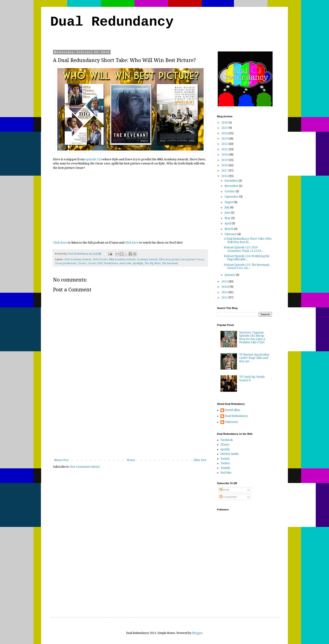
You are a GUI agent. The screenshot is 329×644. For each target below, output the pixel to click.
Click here (60, 243)
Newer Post (61, 460)
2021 (225, 149)
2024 (225, 133)
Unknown (231, 422)
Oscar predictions (66, 263)
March (229, 229)
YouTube (226, 473)
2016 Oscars (100, 259)
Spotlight (138, 263)
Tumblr (225, 468)
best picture (173, 259)
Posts (224, 490)
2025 (225, 128)
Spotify (225, 449)
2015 (225, 282)
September (232, 197)
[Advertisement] (130, 424)
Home (131, 460)
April (228, 223)
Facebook (227, 440)
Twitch (225, 459)
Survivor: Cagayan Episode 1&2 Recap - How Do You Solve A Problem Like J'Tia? (252, 337)
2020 (225, 155)
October (230, 191)
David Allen (232, 410)
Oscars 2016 (95, 263)
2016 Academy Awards (78, 259)
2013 (225, 292)
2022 (225, 144)
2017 (225, 171)
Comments (228, 497)
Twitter (225, 463)
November (232, 186)
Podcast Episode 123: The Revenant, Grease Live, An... (247, 266)
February (231, 234)
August (229, 202)
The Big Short (153, 263)
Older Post (200, 460)
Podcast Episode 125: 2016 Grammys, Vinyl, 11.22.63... (244, 249)
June (228, 213)
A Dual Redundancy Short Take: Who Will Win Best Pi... (248, 240)
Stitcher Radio (230, 454)
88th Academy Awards (122, 259)
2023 (225, 139)
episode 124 (93, 159)
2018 (225, 165)
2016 (225, 176)
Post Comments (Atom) (85, 467)
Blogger (197, 633)
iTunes (225, 445)
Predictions (111, 263)
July (227, 207)
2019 (225, 160)
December (232, 181)
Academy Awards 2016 (151, 259)
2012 (225, 298)
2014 (225, 287)
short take (125, 263)
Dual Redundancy (112, 22)
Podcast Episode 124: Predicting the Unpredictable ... (247, 258)
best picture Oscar (193, 259)
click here (132, 243)
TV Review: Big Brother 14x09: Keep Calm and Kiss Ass (254, 358)
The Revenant (170, 263)
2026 (225, 123)
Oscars (82, 263)
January (230, 275)
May (228, 218)
